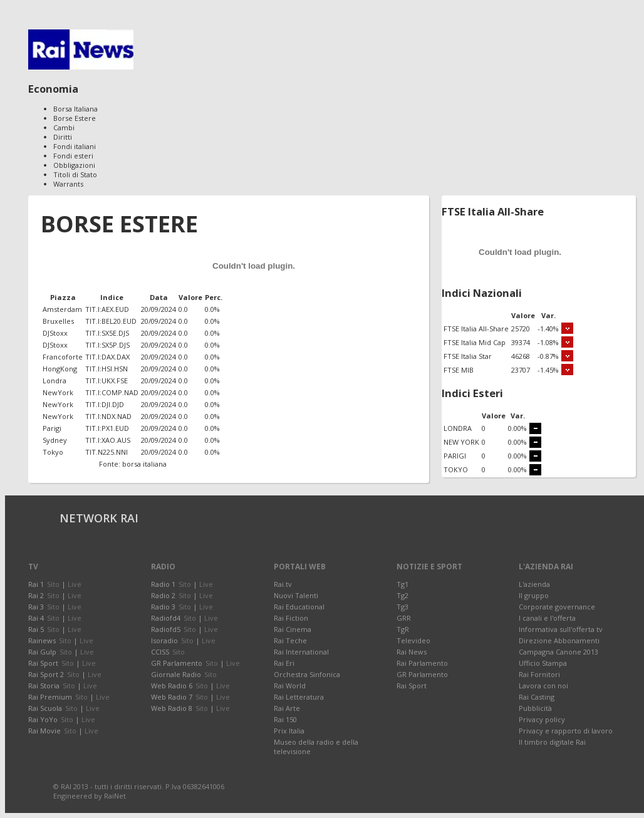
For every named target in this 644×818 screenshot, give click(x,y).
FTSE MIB (459, 370)
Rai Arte (287, 708)
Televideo (413, 640)
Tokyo (53, 452)
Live (75, 584)
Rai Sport (412, 686)
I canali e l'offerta (547, 618)
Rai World (290, 686)
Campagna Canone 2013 (558, 652)
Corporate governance (557, 607)
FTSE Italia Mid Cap (475, 342)
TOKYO (456, 469)
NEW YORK (461, 442)
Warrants (68, 184)
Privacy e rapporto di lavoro (566, 731)
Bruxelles (58, 321)
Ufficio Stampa (543, 663)
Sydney (55, 440)
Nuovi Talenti (296, 595)
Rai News (412, 652)
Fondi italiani (75, 146)
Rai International (301, 652)
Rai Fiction (291, 618)
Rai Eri (284, 663)
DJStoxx (55, 333)
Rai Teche (290, 640)
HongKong (60, 369)
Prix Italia (289, 731)
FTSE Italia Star (468, 356)
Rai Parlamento (422, 663)
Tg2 (402, 595)
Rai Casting (537, 697)
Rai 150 (285, 719)
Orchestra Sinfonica (307, 674)
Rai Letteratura (299, 697)
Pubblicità (535, 708)
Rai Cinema (293, 629)
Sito (53, 584)
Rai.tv (283, 584)
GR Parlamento (422, 674)
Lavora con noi (543, 686)
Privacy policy (542, 719)
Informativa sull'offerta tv (561, 629)
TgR (403, 629)
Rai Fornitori (539, 674)
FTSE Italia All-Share (476, 329)
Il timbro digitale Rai (552, 742)
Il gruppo (534, 595)
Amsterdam (62, 309)
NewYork (58, 392)
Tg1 (402, 584)
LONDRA (458, 428)
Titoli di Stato (75, 174)
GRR (404, 618)
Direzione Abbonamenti (559, 640)
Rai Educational (299, 607)
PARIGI (455, 456)
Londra (55, 381)
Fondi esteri (73, 156)
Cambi (64, 127)
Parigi (52, 428)
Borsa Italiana (75, 109)
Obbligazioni (74, 165)
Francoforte (63, 357)
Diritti (63, 137)
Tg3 (402, 607)
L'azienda (534, 584)
